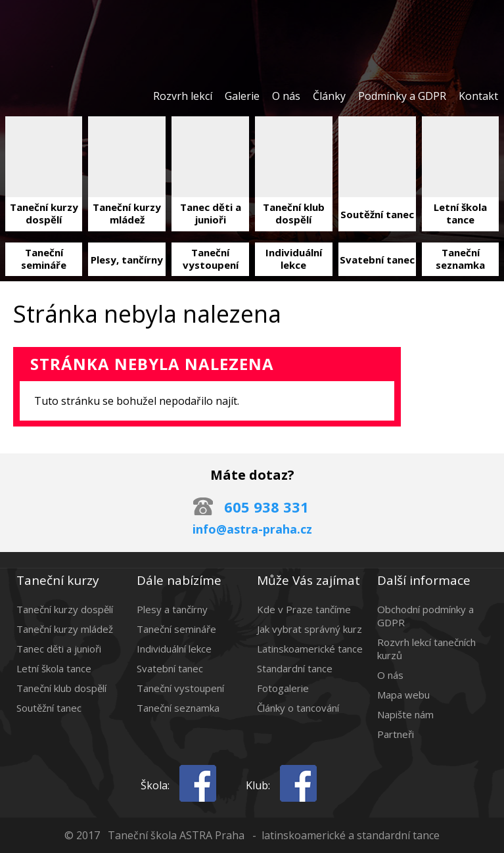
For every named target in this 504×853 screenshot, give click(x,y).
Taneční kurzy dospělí (65, 609)
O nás (286, 96)
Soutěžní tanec (49, 708)
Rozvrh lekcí (183, 96)
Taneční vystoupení (180, 688)
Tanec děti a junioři (59, 649)
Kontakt (478, 96)
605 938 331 (266, 507)
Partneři (396, 734)
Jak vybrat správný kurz (309, 629)
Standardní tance (295, 668)
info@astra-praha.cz (252, 529)
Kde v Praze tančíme (304, 609)
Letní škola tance (54, 668)
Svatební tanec (170, 668)
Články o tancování (298, 708)
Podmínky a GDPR (402, 96)
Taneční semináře (176, 629)
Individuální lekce (174, 649)
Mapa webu (403, 695)
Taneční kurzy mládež (65, 629)
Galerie (242, 96)
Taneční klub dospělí (61, 688)
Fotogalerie (283, 688)
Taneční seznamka (178, 708)
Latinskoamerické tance (310, 649)
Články (329, 96)
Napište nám (405, 714)
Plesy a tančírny (172, 609)
